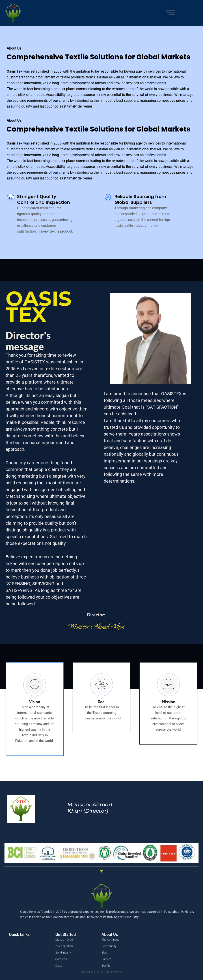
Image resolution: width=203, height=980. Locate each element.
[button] (170, 13)
